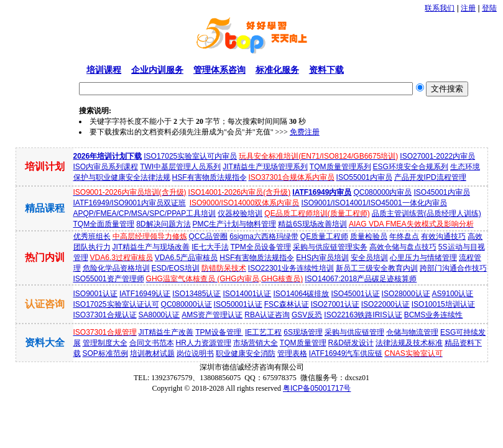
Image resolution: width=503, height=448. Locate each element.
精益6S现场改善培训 (312, 224)
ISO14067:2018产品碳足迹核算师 (361, 279)
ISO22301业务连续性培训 (291, 268)
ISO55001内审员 (364, 177)
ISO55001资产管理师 (109, 279)
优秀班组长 (92, 236)
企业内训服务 (157, 70)
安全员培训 (369, 258)
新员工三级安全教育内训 (377, 268)
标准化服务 (277, 70)
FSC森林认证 (287, 304)
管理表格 (292, 353)
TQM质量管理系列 (340, 167)
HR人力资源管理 (204, 343)
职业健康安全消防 (246, 353)
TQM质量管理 (303, 343)
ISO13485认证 (196, 294)
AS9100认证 (453, 294)
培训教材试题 (152, 353)
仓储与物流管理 (412, 332)
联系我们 (440, 8)
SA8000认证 (159, 315)
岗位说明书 (195, 353)
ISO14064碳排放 (301, 294)
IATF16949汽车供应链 (346, 353)
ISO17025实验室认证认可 (116, 304)
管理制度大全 (105, 343)
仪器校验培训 (240, 213)
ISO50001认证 (238, 304)
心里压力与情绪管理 (423, 258)
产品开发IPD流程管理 (430, 177)
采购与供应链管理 (354, 332)
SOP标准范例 (105, 353)
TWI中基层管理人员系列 (180, 167)
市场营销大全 (256, 343)
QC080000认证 (187, 304)
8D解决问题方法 (163, 224)
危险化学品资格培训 (116, 268)
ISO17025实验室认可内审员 (190, 156)
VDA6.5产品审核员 (186, 258)
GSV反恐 (307, 315)
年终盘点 (404, 236)
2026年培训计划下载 (108, 156)
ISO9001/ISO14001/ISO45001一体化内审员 (374, 203)
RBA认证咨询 (267, 315)
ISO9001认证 (95, 294)
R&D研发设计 (351, 343)
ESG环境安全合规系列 (411, 167)
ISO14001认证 (247, 294)
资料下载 (326, 70)
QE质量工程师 (324, 236)
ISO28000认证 (406, 294)
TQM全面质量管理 (104, 224)
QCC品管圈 (209, 236)
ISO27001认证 (335, 304)
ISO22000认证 (385, 304)
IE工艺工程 (263, 332)
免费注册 (305, 132)
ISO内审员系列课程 (106, 167)
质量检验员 (369, 236)
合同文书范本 (152, 343)
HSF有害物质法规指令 (210, 177)
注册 (468, 8)
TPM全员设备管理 (261, 247)
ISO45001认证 (356, 294)
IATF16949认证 (145, 294)
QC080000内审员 (382, 192)
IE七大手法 (210, 247)
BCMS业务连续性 (434, 315)
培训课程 (104, 70)
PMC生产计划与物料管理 (235, 224)
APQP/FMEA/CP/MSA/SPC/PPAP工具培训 (145, 213)
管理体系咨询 (219, 70)
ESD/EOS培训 (176, 268)
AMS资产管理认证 (212, 315)
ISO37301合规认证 (105, 315)
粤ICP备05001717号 (317, 388)
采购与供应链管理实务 (330, 247)
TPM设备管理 (219, 332)
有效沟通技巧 (443, 236)
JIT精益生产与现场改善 (151, 247)
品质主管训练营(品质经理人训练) (427, 213)
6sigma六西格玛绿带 (264, 236)
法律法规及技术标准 (409, 343)
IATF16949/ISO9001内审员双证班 (130, 203)
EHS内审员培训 (322, 258)
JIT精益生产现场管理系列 (265, 167)
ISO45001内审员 (441, 192)
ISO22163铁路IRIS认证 (363, 315)
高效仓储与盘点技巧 (403, 247)
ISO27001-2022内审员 (437, 156)
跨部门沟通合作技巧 (453, 268)
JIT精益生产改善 (166, 332)
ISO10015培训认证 (443, 304)
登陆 (489, 8)
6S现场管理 (303, 332)
